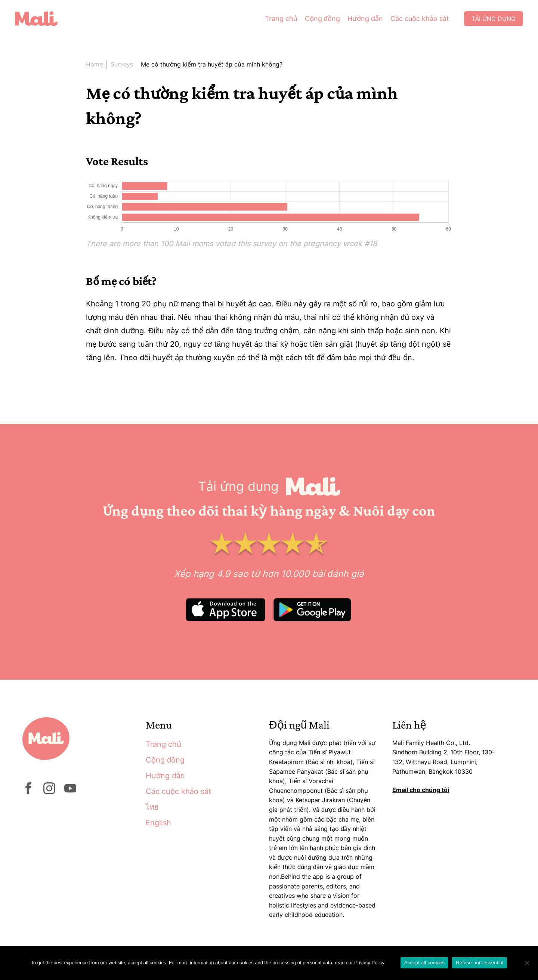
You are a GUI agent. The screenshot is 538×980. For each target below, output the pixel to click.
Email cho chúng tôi (421, 790)
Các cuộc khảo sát (420, 18)
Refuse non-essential (480, 963)
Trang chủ (281, 18)
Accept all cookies (425, 963)
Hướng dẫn (365, 18)
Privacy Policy (369, 963)
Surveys (122, 64)
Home (94, 64)
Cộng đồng (322, 18)
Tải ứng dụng (494, 19)
